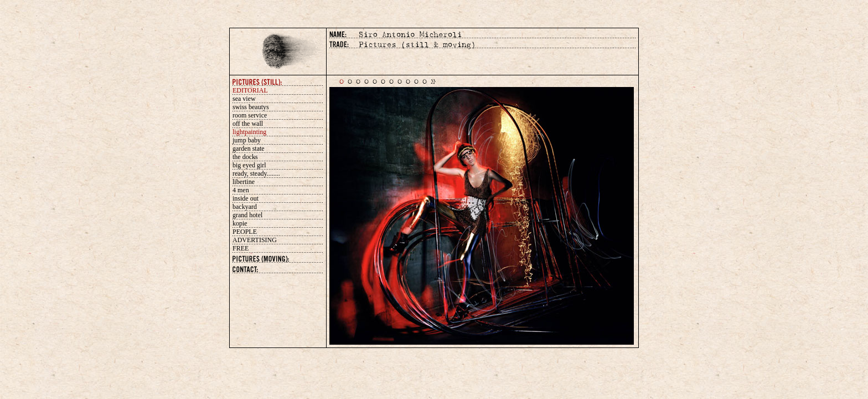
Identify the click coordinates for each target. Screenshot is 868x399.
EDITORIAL (250, 90)
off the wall (248, 124)
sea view (244, 99)
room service (250, 115)
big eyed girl (249, 165)
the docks (245, 157)
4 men (241, 190)
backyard (245, 207)
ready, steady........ (256, 173)
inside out (246, 198)
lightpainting (249, 132)
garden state (249, 149)
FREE (241, 248)
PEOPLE (245, 232)
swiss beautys (251, 107)
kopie (240, 223)
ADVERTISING (255, 240)
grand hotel (247, 215)
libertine (244, 182)
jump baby (247, 140)
